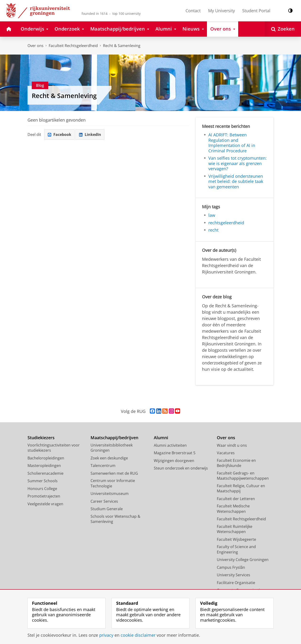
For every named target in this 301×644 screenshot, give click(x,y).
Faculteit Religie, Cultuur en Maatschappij (241, 488)
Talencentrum (103, 466)
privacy (106, 635)
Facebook (59, 134)
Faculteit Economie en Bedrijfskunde (236, 463)
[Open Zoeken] (283, 29)
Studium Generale (107, 509)
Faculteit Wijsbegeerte (236, 539)
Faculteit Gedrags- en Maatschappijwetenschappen (243, 476)
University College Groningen (243, 560)
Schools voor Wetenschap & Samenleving (115, 519)
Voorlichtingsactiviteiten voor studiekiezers (54, 448)
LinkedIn (90, 134)
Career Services (104, 501)
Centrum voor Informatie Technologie (113, 483)
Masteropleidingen (44, 466)
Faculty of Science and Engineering (236, 549)
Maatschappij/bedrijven (114, 438)
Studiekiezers (41, 438)
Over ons (36, 46)
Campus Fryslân (231, 567)
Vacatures (226, 453)
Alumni (161, 438)
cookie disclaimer (138, 635)
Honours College (42, 489)
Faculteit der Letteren (236, 499)
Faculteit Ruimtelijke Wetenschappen (235, 529)
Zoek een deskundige (109, 458)
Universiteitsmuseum (110, 494)
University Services (234, 575)
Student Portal (256, 11)
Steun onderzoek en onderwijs (181, 468)
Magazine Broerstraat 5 (175, 453)
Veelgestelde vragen (45, 504)
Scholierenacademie (46, 473)
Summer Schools (43, 481)
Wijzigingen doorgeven (174, 461)
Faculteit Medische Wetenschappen (233, 509)
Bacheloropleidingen (46, 458)
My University (222, 11)
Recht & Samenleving (122, 46)
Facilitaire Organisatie (236, 583)
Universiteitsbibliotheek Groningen (112, 448)
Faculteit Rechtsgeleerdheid (73, 46)
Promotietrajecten (44, 496)
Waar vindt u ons (232, 445)
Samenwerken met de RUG (114, 473)
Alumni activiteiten (170, 445)
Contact (193, 11)
